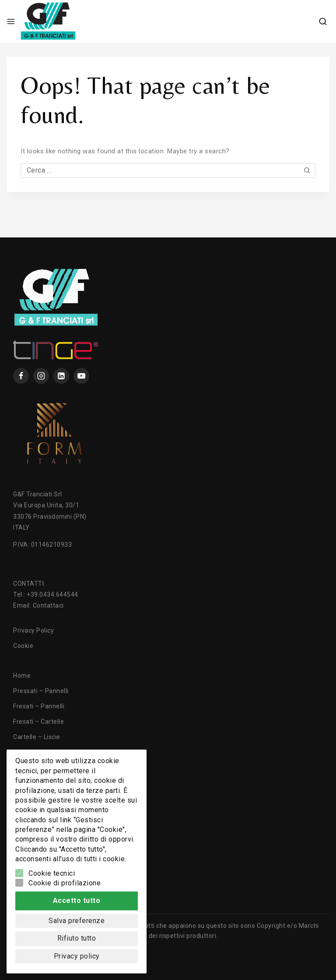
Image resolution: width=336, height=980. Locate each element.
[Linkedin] (61, 376)
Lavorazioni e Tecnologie (50, 783)
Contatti (25, 829)
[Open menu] (11, 21)
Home (22, 676)
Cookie (23, 646)
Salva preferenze (77, 921)
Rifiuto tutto (77, 938)
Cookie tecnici (52, 873)
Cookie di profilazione (65, 883)
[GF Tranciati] (48, 21)
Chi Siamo (28, 814)
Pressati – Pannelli (41, 691)
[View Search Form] (323, 21)
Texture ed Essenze (42, 798)
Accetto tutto (77, 900)
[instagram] (41, 376)
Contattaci (48, 605)
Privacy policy (77, 956)
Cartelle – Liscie (37, 737)
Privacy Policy (33, 630)
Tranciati (26, 768)
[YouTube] (81, 376)
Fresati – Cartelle (38, 722)
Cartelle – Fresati (38, 752)
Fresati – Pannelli (39, 706)
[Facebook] (21, 376)
